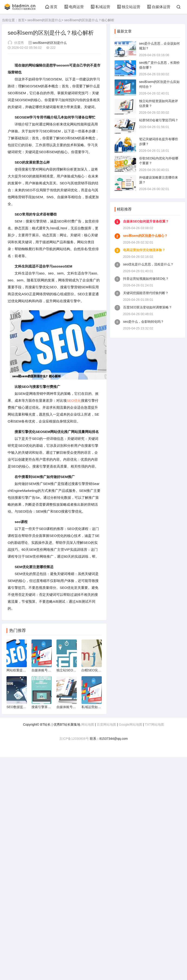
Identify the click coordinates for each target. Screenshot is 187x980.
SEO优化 (74, 400)
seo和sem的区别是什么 (44, 20)
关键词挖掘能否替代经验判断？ (146, 293)
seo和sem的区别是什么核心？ (145, 236)
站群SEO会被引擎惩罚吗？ (159, 120)
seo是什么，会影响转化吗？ (144, 322)
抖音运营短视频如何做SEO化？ (146, 279)
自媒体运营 (159, 7)
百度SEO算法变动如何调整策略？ (148, 307)
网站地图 (88, 724)
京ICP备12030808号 (74, 739)
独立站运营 (129, 7)
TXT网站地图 (154, 724)
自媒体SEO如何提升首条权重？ (146, 221)
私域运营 (100, 7)
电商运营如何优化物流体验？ (144, 250)
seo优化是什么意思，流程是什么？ (148, 264)
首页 (51, 7)
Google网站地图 (131, 724)
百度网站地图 (106, 724)
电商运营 (74, 7)
